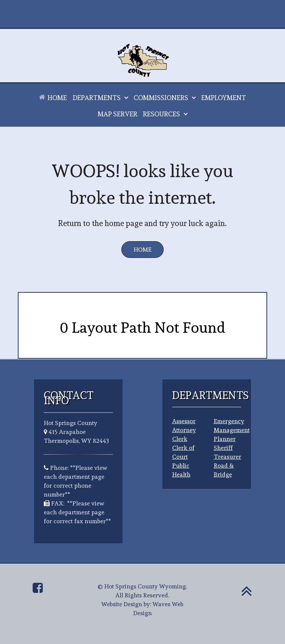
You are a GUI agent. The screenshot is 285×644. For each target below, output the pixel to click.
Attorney (184, 430)
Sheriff (223, 448)
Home (142, 250)
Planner (225, 439)
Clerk (180, 439)
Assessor (184, 421)
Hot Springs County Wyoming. (146, 586)
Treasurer (227, 457)
